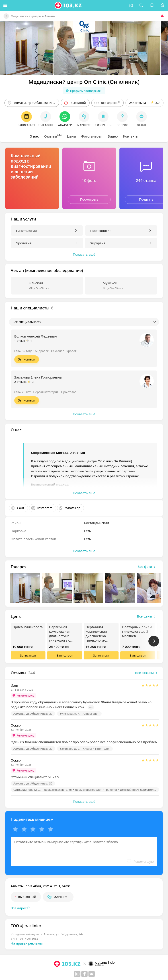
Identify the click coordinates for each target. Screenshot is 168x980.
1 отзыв (20, 341)
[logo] (69, 5)
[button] (6, 5)
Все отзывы (147, 673)
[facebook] (84, 974)
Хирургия (98, 243)
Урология (24, 243)
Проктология (101, 231)
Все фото (147, 567)
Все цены (147, 617)
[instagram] (77, 974)
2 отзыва (20, 382)
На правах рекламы (27, 943)
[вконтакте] (92, 974)
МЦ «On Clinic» (39, 288)
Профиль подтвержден (84, 91)
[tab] (34, 136)
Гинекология (26, 231)
